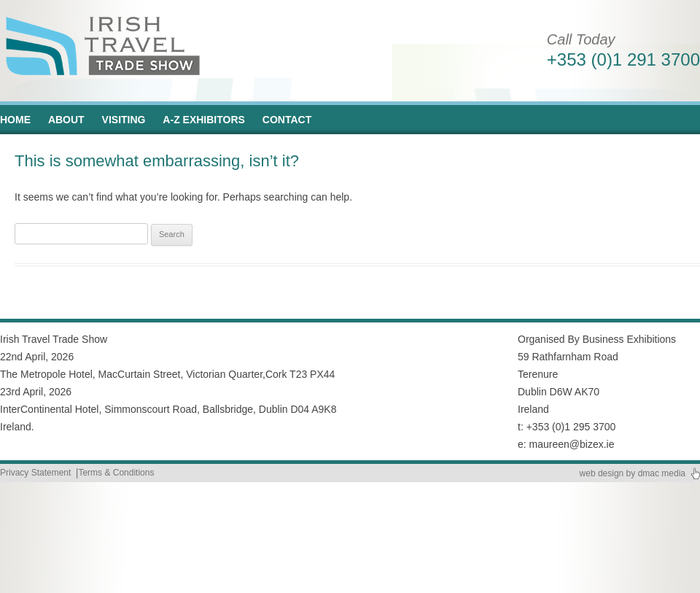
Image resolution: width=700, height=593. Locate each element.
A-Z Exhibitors (204, 120)
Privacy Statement (35, 473)
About (66, 120)
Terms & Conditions (116, 473)
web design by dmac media (633, 473)
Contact (287, 120)
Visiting (124, 120)
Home (15, 120)
